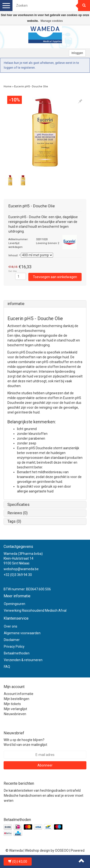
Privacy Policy (14, 647)
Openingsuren (15, 604)
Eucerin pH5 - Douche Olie (31, 87)
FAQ (7, 667)
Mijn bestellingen (17, 699)
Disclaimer (12, 640)
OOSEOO (62, 850)
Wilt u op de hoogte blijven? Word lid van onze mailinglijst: (26, 742)
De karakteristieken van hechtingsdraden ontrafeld (42, 790)
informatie (16, 304)
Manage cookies (52, 21)
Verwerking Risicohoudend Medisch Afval (35, 611)
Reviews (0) (18, 513)
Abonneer (45, 765)
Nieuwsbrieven (15, 714)
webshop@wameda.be (21, 569)
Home (8, 87)
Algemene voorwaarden (22, 633)
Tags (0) (14, 521)
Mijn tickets (12, 704)
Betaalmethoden (17, 653)
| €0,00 (18, 862)
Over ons (11, 626)
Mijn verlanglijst (15, 709)
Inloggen (77, 53)
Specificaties (18, 505)
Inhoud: (14, 255)
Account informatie (19, 694)
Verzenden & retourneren (23, 660)
